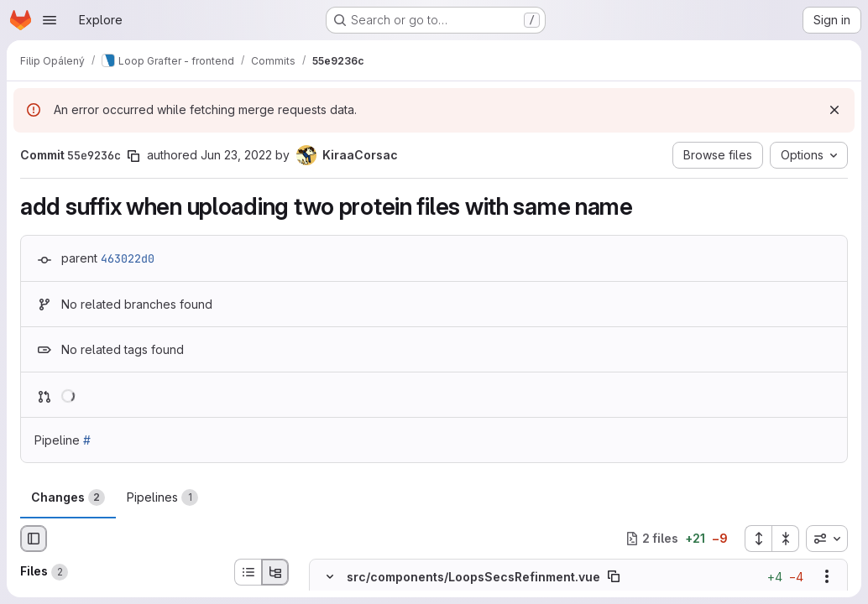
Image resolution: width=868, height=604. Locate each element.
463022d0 (128, 258)
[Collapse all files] (786, 539)
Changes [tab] (68, 497)
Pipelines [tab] (162, 497)
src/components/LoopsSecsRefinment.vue (473, 576)
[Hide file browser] (34, 539)
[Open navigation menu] (50, 20)
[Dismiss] (834, 110)
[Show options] (827, 576)
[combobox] (827, 539)
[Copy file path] (614, 576)
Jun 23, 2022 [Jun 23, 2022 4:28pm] (236, 155)
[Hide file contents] (330, 576)
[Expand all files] (758, 539)
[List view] (248, 572)
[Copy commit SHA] (133, 156)
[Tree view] (275, 572)
